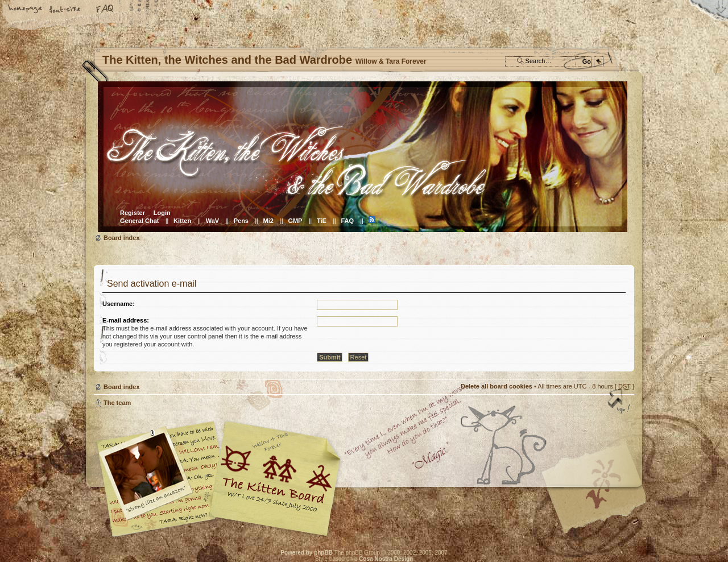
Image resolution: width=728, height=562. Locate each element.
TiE (322, 221)
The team (117, 403)
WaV (212, 221)
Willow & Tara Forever (276, 475)
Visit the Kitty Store (600, 504)
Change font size (65, 10)
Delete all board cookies (497, 386)
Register (133, 213)
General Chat (139, 221)
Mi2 (268, 221)
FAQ (105, 10)
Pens (241, 221)
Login (162, 213)
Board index (363, 157)
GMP (295, 221)
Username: (119, 304)
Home (26, 10)
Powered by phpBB (307, 553)
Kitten (182, 221)
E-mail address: (126, 320)
